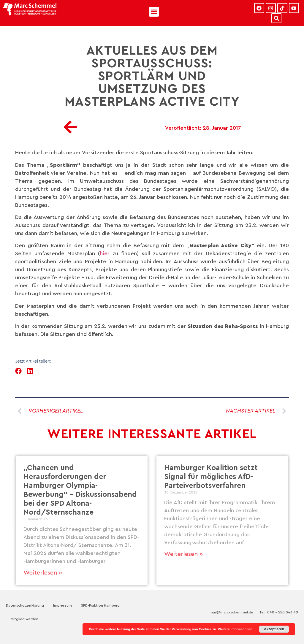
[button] (154, 12)
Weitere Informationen (235, 629)
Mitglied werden (24, 619)
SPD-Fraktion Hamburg (100, 605)
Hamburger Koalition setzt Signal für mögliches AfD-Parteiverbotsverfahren (211, 477)
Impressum (62, 605)
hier (106, 253)
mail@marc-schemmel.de (231, 612)
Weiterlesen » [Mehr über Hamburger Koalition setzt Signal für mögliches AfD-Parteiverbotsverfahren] (183, 554)
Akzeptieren (274, 629)
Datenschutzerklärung (25, 605)
